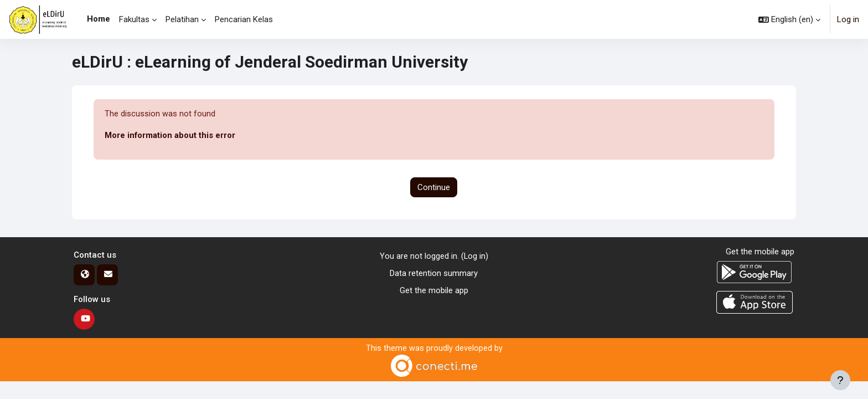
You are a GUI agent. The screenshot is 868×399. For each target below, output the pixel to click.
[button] (789, 19)
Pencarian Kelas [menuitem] (244, 19)
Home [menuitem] (99, 19)
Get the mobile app (434, 290)
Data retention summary (434, 273)
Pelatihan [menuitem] (182, 19)
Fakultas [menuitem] (134, 19)
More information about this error (170, 136)
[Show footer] (840, 380)
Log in (848, 19)
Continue (434, 187)
